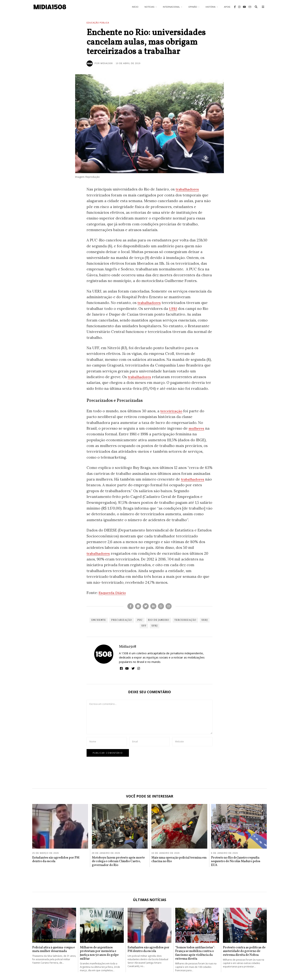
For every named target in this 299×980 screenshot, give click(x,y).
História (211, 7)
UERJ (205, 620)
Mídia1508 (128, 647)
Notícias (149, 7)
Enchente (99, 620)
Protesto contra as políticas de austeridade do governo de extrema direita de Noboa (244, 951)
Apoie (227, 7)
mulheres (197, 428)
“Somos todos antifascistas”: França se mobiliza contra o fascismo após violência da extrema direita (195, 953)
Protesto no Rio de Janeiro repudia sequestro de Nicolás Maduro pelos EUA (236, 862)
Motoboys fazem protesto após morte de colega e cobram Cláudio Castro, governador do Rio (118, 862)
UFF (144, 626)
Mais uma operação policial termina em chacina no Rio (179, 860)
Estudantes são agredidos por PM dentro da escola (56, 860)
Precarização (122, 620)
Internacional (171, 7)
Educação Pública (98, 23)
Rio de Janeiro (159, 620)
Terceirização (185, 620)
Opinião (193, 7)
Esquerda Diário (113, 593)
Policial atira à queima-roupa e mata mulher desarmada (53, 950)
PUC (140, 620)
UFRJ (173, 309)
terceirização (172, 411)
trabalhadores (188, 189)
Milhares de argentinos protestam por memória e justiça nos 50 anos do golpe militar (99, 953)
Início (135, 7)
